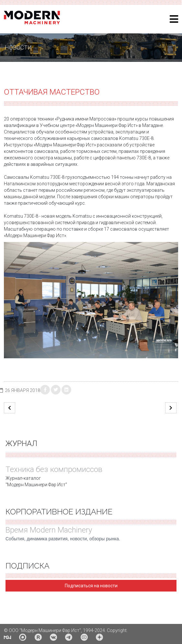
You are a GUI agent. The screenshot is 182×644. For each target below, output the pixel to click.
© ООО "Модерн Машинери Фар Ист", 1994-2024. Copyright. (66, 630)
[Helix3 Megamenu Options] (174, 19)
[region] (91, 48)
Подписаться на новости (91, 586)
